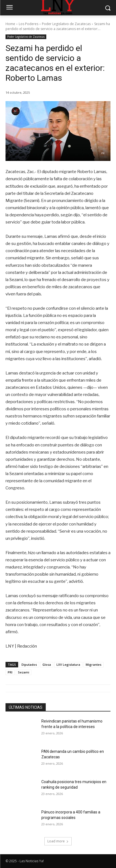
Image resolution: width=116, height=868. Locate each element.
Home (10, 24)
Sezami (24, 672)
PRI (10, 672)
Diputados (29, 665)
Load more (58, 841)
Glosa (47, 665)
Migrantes (94, 665)
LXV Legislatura (68, 665)
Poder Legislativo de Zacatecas (66, 24)
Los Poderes (29, 24)
